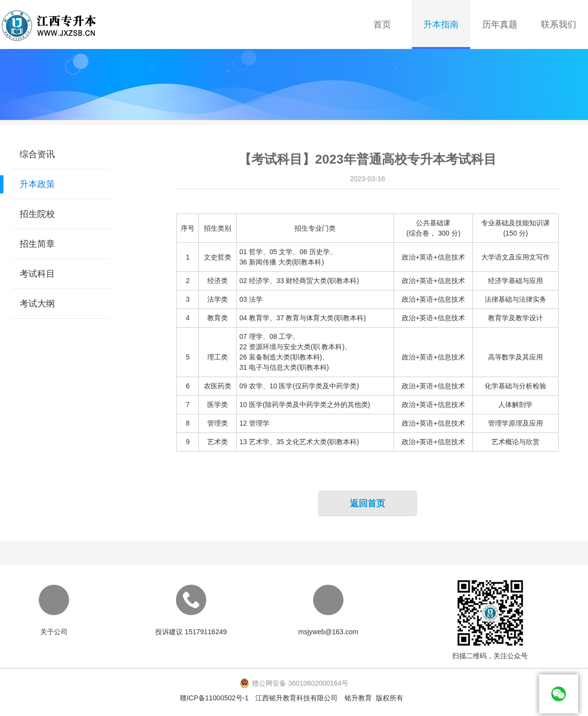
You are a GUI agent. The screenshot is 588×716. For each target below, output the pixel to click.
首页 (382, 24)
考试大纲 (37, 304)
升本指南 (441, 24)
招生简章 (37, 244)
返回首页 (367, 503)
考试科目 (37, 274)
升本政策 (37, 184)
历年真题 (500, 24)
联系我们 (559, 24)
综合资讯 (37, 154)
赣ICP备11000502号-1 (214, 698)
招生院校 (37, 214)
